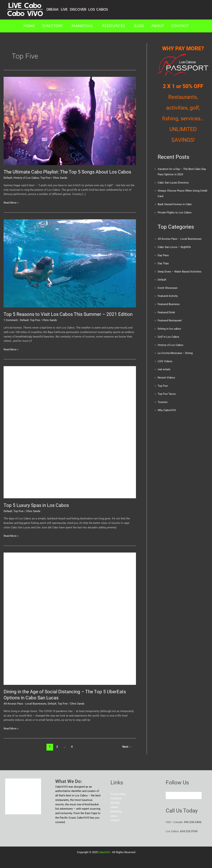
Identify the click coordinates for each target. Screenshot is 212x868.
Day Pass (163, 254)
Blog (139, 26)
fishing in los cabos (169, 327)
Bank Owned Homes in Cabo (175, 204)
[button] (53, 26)
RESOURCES (114, 26)
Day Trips (163, 262)
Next (127, 747)
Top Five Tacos (167, 391)
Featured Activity (168, 295)
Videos (115, 807)
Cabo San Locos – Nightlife (174, 246)
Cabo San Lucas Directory (173, 182)
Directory (52, 26)
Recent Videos (166, 375)
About (158, 26)
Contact (180, 26)
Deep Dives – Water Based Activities (180, 270)
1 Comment (11, 320)
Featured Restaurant (170, 319)
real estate (164, 367)
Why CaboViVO (167, 407)
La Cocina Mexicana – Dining (175, 351)
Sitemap (115, 803)
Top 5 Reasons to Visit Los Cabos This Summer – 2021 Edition (68, 314)
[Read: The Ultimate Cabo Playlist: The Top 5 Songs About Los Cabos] (70, 121)
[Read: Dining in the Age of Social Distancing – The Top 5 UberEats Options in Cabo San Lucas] (70, 619)
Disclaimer (117, 798)
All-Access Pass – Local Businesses (180, 238)
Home (29, 26)
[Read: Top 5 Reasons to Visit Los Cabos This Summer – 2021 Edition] (70, 263)
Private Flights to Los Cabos (175, 212)
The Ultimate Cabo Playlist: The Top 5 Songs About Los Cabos (67, 172)
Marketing (82, 26)
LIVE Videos (165, 359)
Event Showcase (168, 286)
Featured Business (169, 303)
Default (8, 178)
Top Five (45, 178)
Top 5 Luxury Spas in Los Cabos (36, 505)
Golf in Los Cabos (168, 335)
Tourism (163, 399)
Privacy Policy (119, 794)
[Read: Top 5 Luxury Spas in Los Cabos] (70, 432)
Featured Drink (166, 311)
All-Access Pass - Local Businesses (25, 704)
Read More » (11, 202)
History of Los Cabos (26, 178)
